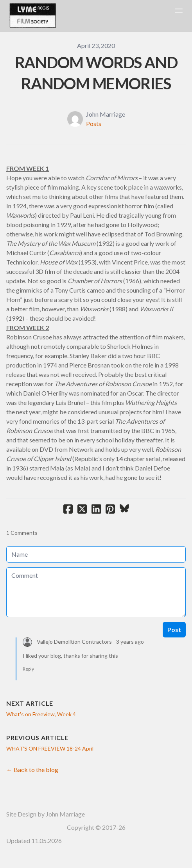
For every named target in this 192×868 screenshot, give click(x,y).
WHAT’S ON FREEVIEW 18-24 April (50, 748)
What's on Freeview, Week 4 (41, 714)
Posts (94, 123)
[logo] (33, 16)
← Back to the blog (32, 769)
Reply (28, 669)
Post (174, 629)
